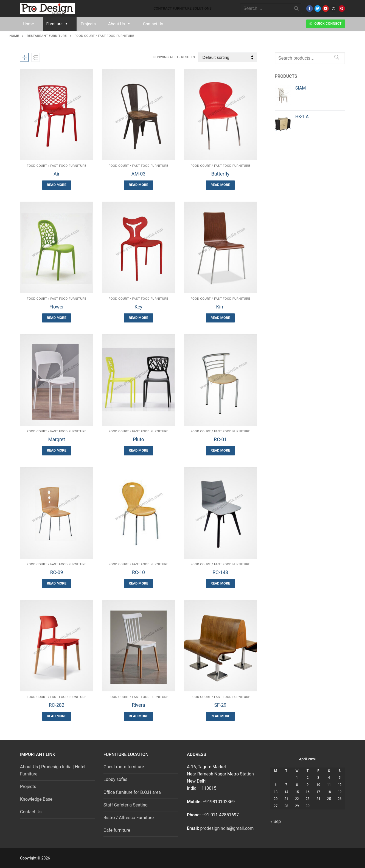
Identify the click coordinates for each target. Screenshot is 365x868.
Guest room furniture (124, 767)
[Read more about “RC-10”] (138, 584)
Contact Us (153, 24)
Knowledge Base (36, 799)
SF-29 (220, 705)
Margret (57, 439)
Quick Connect (326, 24)
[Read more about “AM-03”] (138, 185)
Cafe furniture (117, 830)
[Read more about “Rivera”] (138, 716)
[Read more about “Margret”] (57, 451)
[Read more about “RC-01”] (220, 451)
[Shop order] (228, 57)
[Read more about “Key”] (138, 318)
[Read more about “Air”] (57, 185)
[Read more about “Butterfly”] (220, 185)
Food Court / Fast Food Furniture (57, 166)
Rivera (138, 705)
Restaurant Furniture (47, 36)
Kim (220, 307)
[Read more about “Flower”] (57, 318)
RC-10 (138, 572)
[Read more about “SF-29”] (220, 716)
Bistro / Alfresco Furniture (129, 818)
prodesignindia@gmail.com (227, 828)
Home (28, 24)
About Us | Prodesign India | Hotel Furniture (53, 770)
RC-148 (220, 572)
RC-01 (220, 439)
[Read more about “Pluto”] (138, 451)
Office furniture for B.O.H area (132, 792)
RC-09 (57, 572)
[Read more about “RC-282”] (57, 716)
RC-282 (57, 705)
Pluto (138, 439)
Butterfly (220, 174)
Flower (57, 307)
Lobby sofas (115, 779)
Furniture (57, 24)
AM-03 (138, 174)
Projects (88, 24)
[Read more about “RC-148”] (220, 584)
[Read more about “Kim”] (220, 318)
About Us (119, 24)
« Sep (276, 821)
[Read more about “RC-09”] (57, 584)
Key (138, 307)
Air (57, 174)
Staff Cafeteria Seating (126, 805)
